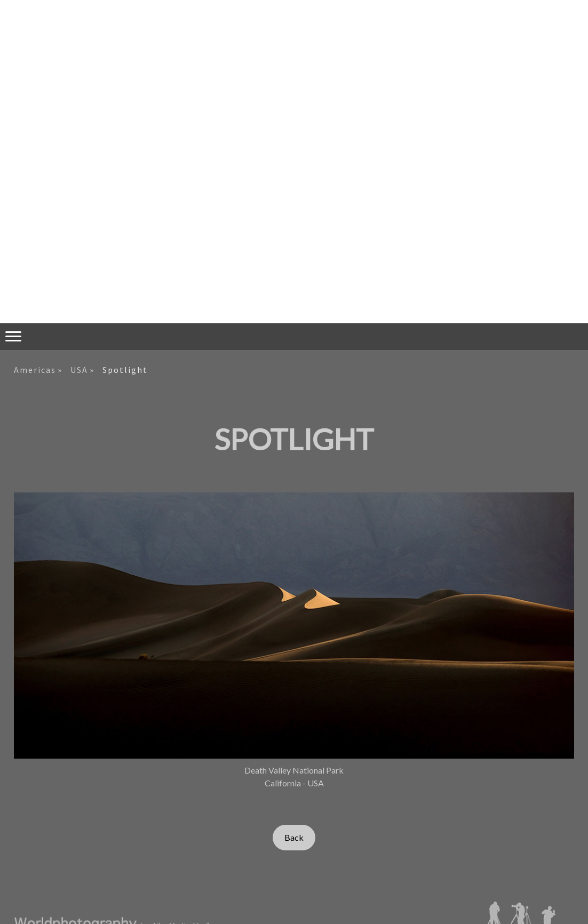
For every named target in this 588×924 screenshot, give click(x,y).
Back (294, 837)
